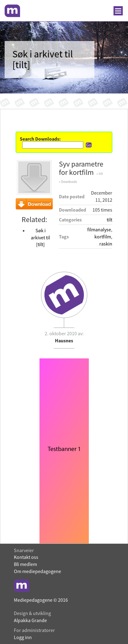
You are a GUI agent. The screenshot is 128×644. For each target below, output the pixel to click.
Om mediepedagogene (37, 571)
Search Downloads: (40, 139)
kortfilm (103, 237)
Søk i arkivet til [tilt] (40, 237)
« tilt (100, 174)
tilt (109, 220)
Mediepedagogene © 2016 (41, 600)
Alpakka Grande (30, 620)
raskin (106, 244)
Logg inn (23, 637)
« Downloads (68, 182)
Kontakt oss (26, 557)
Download (34, 204)
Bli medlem (25, 564)
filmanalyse (99, 229)
